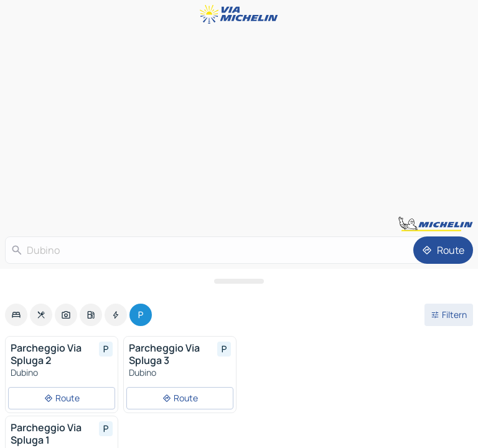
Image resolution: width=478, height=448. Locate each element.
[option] (16, 315)
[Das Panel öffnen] (239, 281)
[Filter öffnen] (449, 315)
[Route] (443, 250)
